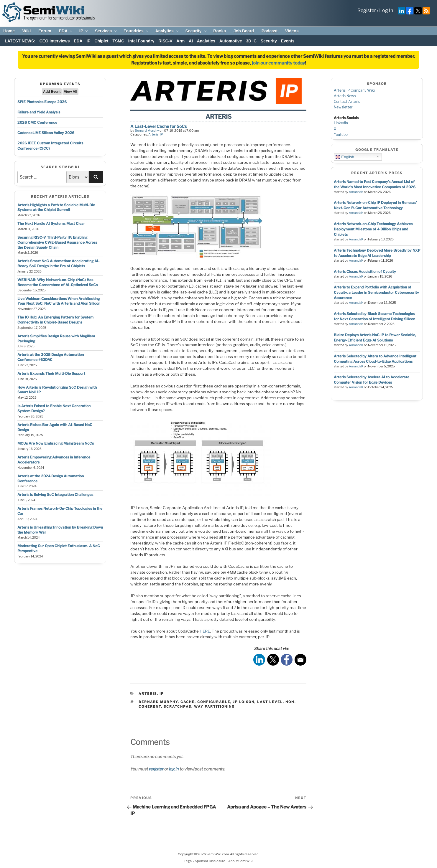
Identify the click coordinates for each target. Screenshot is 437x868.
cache (188, 702)
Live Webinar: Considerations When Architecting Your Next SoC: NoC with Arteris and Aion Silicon (59, 301)
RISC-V (165, 41)
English (345, 157)
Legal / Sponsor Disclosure (205, 861)
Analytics (167, 31)
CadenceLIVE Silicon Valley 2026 (46, 133)
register (156, 769)
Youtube (341, 135)
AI (191, 41)
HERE (205, 631)
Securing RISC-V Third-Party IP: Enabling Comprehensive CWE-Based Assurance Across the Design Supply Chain (57, 242)
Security (196, 31)
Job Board (244, 31)
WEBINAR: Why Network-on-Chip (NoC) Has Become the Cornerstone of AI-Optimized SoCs (57, 282)
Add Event (52, 92)
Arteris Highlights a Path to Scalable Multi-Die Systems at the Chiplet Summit (56, 207)
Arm (180, 41)
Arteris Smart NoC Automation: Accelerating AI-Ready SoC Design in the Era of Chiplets (59, 263)
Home (9, 31)
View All (70, 92)
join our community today (278, 63)
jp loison (244, 702)
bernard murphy (158, 702)
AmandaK (356, 192)
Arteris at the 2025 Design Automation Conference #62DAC (51, 357)
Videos (292, 31)
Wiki (27, 31)
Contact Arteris (347, 102)
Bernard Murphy (147, 131)
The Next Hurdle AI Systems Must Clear (51, 223)
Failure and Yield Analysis (39, 112)
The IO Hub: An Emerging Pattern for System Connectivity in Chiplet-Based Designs (55, 320)
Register (367, 10)
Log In (386, 10)
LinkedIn (341, 123)
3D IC (251, 41)
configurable (214, 702)
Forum (45, 31)
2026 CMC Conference (37, 122)
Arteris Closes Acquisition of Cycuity (365, 272)
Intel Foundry (141, 41)
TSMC (118, 41)
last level (270, 702)
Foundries (136, 31)
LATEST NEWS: (20, 41)
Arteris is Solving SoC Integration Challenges (55, 495)
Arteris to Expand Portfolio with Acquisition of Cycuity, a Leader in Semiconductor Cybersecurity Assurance (376, 292)
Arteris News (345, 96)
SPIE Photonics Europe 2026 (42, 102)
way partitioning (214, 707)
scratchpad (178, 707)
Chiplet (101, 41)
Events (288, 41)
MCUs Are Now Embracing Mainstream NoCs (56, 443)
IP (84, 31)
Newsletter (343, 107)
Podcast (270, 31)
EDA (66, 31)
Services (106, 31)
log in (174, 769)
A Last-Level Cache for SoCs (158, 126)
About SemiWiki (241, 861)
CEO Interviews (55, 41)
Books (220, 31)
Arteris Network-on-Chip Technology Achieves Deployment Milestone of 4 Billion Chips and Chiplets (373, 229)
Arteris (153, 134)
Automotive (231, 41)
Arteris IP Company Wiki (354, 90)
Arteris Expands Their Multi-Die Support (51, 373)
